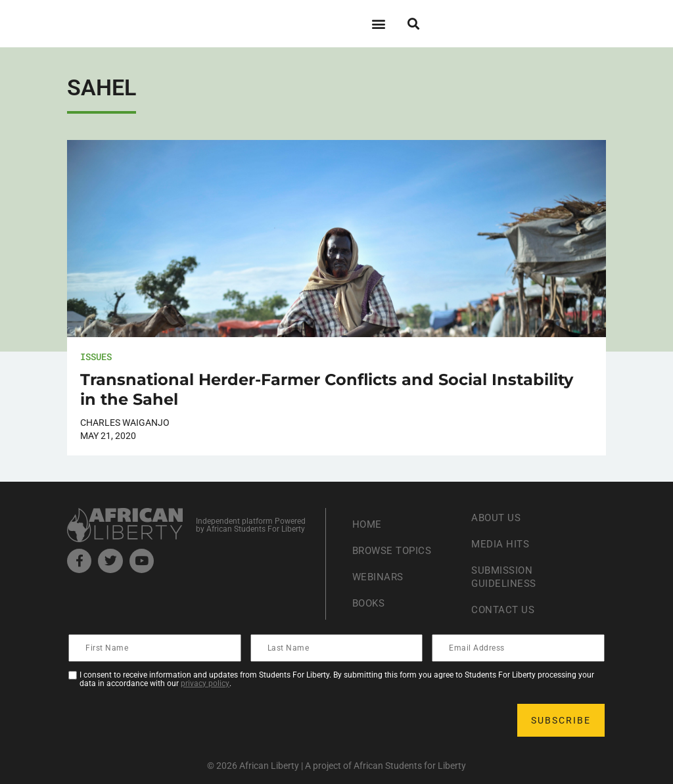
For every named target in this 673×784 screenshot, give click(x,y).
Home (368, 524)
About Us (497, 518)
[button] (378, 23)
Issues (96, 357)
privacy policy (205, 683)
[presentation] (170, 720)
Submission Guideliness (505, 577)
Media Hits (501, 544)
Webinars (379, 577)
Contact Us (504, 610)
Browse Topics (395, 550)
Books (370, 603)
